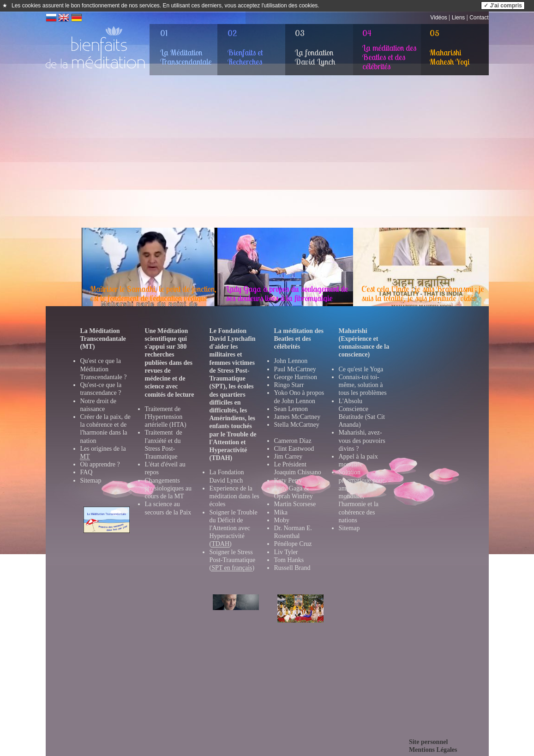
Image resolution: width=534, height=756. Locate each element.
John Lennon (291, 361)
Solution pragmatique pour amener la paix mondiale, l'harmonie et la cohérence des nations (362, 496)
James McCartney (297, 417)
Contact (479, 18)
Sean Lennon (291, 409)
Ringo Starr (289, 385)
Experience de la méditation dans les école (234, 496)
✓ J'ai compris (503, 6)
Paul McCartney (295, 369)
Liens (459, 18)
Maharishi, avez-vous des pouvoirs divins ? (362, 440)
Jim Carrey (288, 457)
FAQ (87, 472)
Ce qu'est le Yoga (361, 369)
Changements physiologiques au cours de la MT (168, 488)
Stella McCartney (297, 425)
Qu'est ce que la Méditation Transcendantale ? (104, 369)
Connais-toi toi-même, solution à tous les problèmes (363, 385)
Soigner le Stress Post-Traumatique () (233, 560)
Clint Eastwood (294, 449)
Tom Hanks (289, 560)
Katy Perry (288, 481)
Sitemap (91, 481)
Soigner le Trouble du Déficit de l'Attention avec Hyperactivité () (234, 529)
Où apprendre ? (100, 464)
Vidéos (438, 18)
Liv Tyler (286, 552)
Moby (282, 520)
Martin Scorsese (295, 504)
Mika (281, 512)
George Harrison (296, 377)
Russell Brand (292, 568)
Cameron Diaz (293, 441)
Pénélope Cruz (293, 544)
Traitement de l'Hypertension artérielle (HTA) (166, 417)
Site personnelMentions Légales (433, 746)
